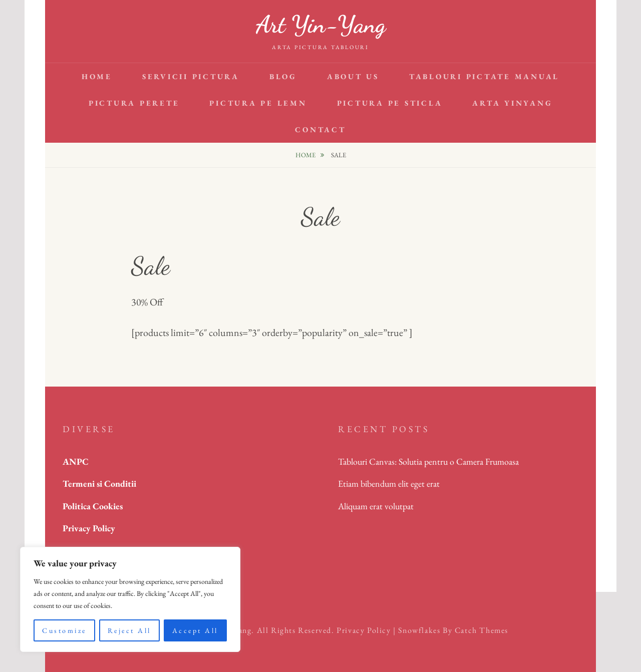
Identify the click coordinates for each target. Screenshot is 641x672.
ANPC (76, 461)
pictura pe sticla (390, 103)
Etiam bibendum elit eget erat (389, 483)
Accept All (195, 630)
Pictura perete (134, 103)
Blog (283, 76)
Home (97, 76)
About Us (353, 76)
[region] (130, 599)
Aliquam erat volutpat (376, 506)
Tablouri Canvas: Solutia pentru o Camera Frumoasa (428, 461)
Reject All (129, 630)
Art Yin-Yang (321, 24)
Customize (64, 630)
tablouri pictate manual (484, 76)
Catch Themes (482, 630)
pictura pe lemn (258, 103)
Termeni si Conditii (99, 483)
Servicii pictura (191, 76)
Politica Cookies (93, 506)
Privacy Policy (364, 630)
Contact (320, 129)
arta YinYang (512, 103)
